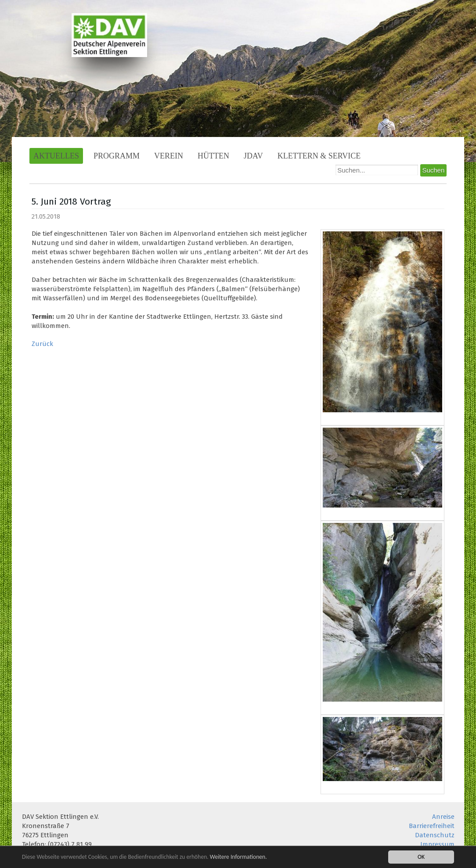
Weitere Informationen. (238, 858)
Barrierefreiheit (432, 826)
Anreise (443, 817)
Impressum (437, 844)
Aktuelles (56, 156)
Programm (117, 156)
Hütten (213, 156)
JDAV (253, 156)
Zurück (42, 344)
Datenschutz (435, 835)
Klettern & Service (319, 156)
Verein (169, 156)
